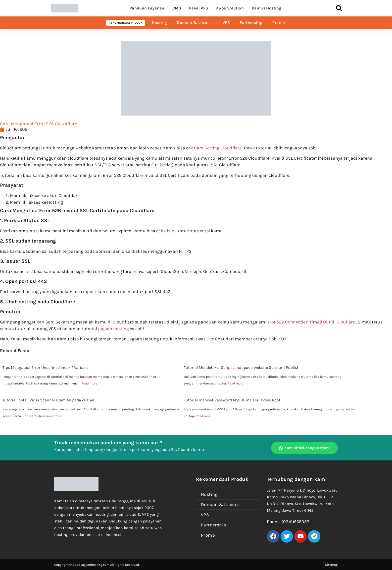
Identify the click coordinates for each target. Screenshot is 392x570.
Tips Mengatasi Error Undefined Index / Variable (46, 367)
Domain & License (195, 23)
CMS (177, 8)
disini (170, 231)
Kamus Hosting (267, 8)
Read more (89, 383)
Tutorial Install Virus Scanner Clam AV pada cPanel (48, 400)
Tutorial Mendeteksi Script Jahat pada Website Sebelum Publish (242, 367)
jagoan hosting (113, 329)
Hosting (160, 23)
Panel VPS (199, 8)
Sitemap (331, 565)
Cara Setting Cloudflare (218, 148)
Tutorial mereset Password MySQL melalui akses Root (232, 400)
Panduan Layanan (147, 8)
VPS (226, 23)
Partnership (251, 23)
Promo (279, 23)
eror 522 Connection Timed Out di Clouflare (311, 322)
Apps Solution (230, 8)
